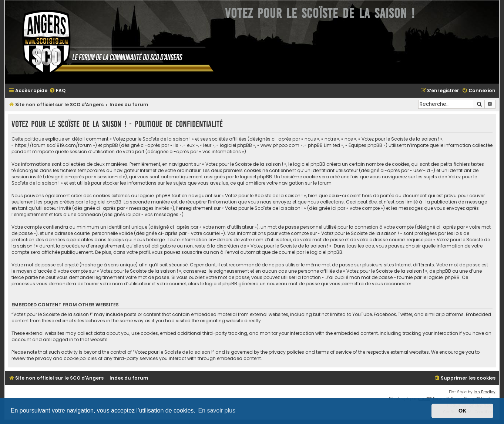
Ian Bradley (485, 392)
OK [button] (463, 411)
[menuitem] (57, 91)
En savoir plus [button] (217, 410)
